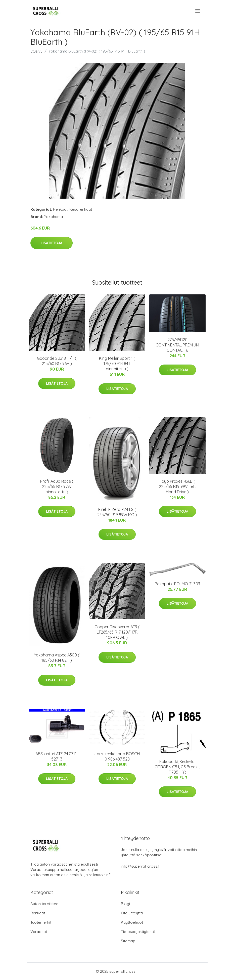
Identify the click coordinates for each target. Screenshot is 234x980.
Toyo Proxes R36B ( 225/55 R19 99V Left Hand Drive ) (177, 486)
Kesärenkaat (81, 209)
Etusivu (36, 51)
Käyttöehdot (132, 922)
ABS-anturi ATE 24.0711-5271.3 (57, 756)
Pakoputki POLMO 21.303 (177, 584)
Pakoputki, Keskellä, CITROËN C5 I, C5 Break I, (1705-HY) (177, 767)
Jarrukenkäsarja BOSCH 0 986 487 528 (117, 756)
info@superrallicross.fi (141, 866)
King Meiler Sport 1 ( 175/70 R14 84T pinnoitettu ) (117, 364)
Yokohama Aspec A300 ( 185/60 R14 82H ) (57, 658)
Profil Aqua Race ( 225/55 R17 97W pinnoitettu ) (57, 486)
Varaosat (39, 932)
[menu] (198, 11)
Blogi (125, 904)
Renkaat (60, 209)
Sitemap (128, 941)
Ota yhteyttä (132, 913)
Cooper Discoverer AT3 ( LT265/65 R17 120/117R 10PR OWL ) (117, 632)
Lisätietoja (52, 243)
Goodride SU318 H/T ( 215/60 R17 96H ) (57, 361)
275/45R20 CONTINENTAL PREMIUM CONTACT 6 (177, 345)
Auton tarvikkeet (45, 904)
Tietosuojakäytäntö (138, 932)
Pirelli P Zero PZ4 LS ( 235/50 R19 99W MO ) (117, 512)
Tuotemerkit (41, 922)
